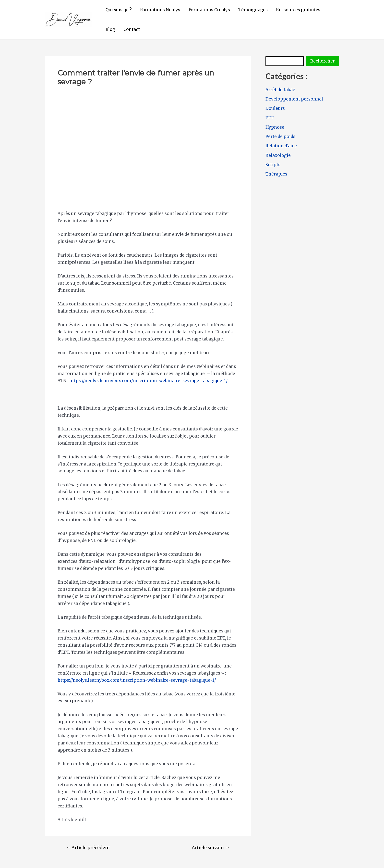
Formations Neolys (160, 10)
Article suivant (211, 848)
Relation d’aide (281, 146)
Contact (132, 29)
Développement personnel (294, 99)
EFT (270, 118)
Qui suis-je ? (119, 10)
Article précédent (88, 848)
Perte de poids (280, 137)
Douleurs (275, 108)
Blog (110, 29)
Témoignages (253, 10)
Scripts (273, 165)
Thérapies (276, 174)
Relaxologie (278, 155)
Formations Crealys (209, 10)
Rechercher (323, 61)
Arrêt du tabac (280, 90)
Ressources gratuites (298, 10)
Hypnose (275, 127)
